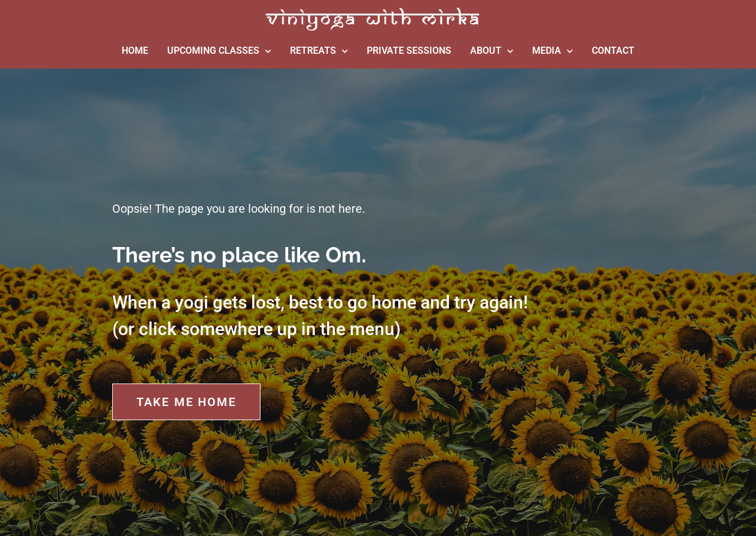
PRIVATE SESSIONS (409, 51)
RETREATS (319, 51)
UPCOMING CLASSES (219, 51)
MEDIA (553, 51)
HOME (135, 51)
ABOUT (492, 51)
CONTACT (613, 51)
